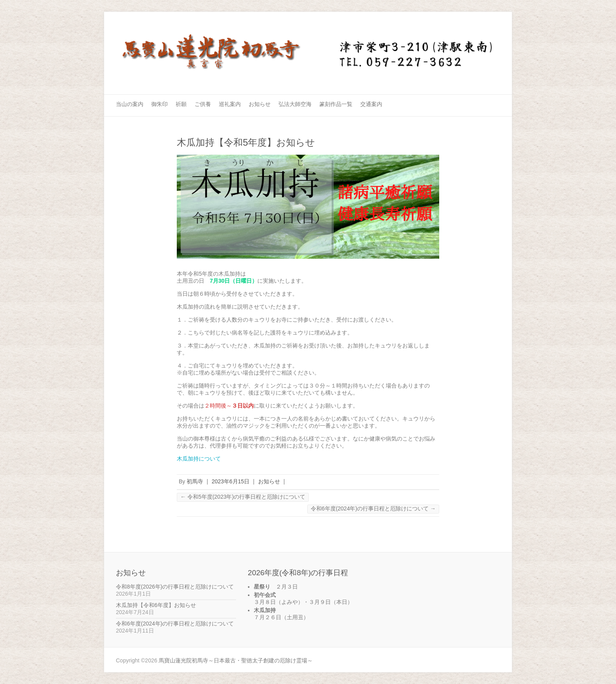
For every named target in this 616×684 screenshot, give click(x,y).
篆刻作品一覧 (336, 104)
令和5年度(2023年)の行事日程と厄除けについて (243, 497)
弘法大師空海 (295, 104)
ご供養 (203, 104)
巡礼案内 (230, 104)
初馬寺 (195, 481)
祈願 (181, 104)
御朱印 (159, 104)
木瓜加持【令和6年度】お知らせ (156, 605)
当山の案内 (130, 104)
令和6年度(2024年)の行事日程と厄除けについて (373, 508)
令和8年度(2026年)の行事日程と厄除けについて (175, 587)
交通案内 (371, 104)
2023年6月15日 (231, 481)
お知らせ (260, 104)
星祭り (262, 587)
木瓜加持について (199, 459)
